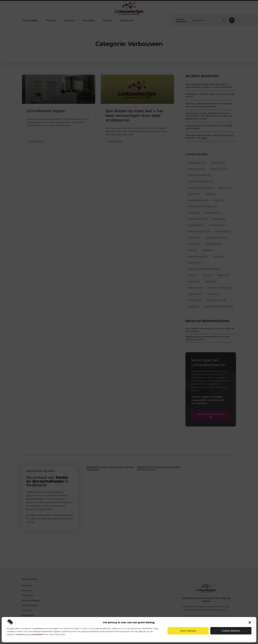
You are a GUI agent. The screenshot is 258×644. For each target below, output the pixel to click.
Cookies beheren (231, 631)
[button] (250, 622)
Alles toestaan (188, 631)
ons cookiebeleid (35, 634)
